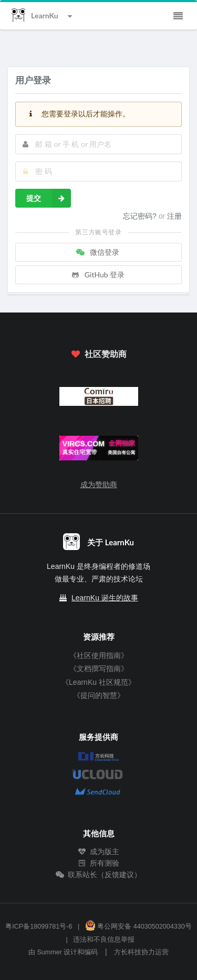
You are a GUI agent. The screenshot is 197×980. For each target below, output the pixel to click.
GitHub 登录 (98, 274)
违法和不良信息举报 (104, 940)
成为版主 (99, 852)
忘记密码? (141, 216)
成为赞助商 (99, 484)
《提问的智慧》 (99, 695)
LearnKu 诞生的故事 (105, 598)
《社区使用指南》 (99, 655)
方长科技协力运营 (141, 952)
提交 (49, 198)
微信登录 (98, 252)
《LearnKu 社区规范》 (98, 682)
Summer (49, 952)
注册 (174, 216)
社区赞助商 (98, 354)
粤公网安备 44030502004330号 (138, 927)
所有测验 (99, 863)
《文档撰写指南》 (99, 669)
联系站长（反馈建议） (99, 875)
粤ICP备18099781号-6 (39, 927)
